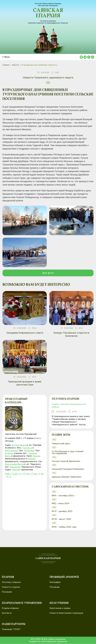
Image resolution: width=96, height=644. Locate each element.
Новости (15, 65)
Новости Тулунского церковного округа (48, 78)
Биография (55, 582)
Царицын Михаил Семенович (67, 477)
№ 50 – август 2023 (61, 519)
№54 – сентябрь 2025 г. (63, 496)
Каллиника (15, 467)
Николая (16, 470)
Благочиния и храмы (60, 608)
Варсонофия (11, 464)
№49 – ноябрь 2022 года (64, 527)
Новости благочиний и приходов (66, 613)
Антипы (16, 445)
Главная (6, 65)
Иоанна (9, 453)
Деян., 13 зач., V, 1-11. (15, 474)
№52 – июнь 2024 (60, 503)
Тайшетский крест (61, 444)
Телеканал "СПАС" (11, 629)
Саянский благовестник (70, 487)
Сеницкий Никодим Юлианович (68, 469)
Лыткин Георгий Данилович (66, 461)
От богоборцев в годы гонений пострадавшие (67, 452)
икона (24, 445)
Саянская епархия (48, 13)
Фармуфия (29, 450)
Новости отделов (11, 587)
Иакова (37, 456)
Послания (7, 592)
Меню (7, 57)
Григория (32, 453)
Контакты (7, 613)
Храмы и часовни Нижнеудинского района (70, 406)
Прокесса (27, 448)
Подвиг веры (61, 435)
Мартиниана (11, 450)
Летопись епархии (65, 399)
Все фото (48, 273)
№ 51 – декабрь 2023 (62, 511)
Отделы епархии (10, 608)
